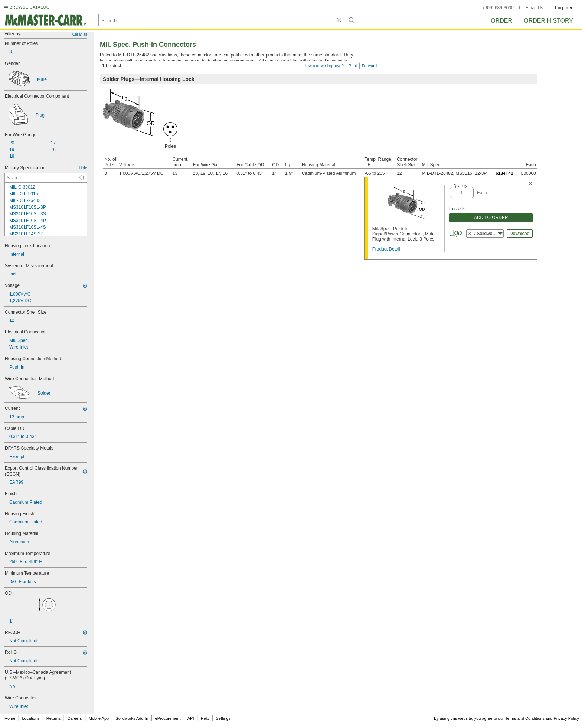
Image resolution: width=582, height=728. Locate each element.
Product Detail (386, 249)
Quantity (460, 186)
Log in (564, 8)
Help (205, 718)
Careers (74, 718)
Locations (31, 718)
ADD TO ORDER (491, 218)
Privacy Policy (566, 718)
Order (501, 21)
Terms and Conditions (525, 718)
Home (10, 718)
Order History (548, 21)
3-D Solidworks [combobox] (485, 234)
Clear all (80, 34)
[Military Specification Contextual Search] (46, 178)
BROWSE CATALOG (29, 7)
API (191, 718)
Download (519, 234)
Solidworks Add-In (132, 718)
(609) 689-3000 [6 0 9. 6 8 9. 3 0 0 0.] (498, 8)
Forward (369, 66)
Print (353, 66)
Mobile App (99, 718)
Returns (54, 718)
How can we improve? (324, 66)
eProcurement (168, 718)
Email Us (534, 8)
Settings (223, 718)
